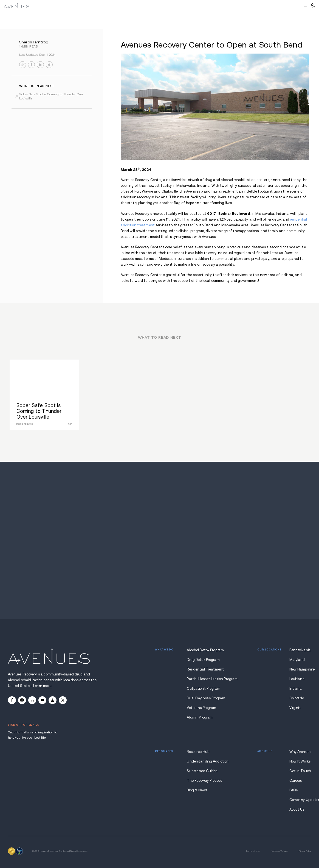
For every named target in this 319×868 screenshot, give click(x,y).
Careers (296, 781)
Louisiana (297, 679)
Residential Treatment (205, 669)
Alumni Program (200, 717)
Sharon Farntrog (34, 42)
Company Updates (300, 800)
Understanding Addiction (206, 761)
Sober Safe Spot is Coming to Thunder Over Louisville (51, 96)
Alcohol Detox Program (205, 650)
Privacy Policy (305, 851)
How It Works (300, 761)
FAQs (294, 790)
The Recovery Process (204, 781)
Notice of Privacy (279, 851)
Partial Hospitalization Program (206, 679)
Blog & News (197, 790)
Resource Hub (198, 752)
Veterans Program (201, 708)
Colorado (297, 698)
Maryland (297, 660)
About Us (297, 809)
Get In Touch (300, 771)
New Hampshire (300, 669)
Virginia (295, 708)
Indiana (296, 689)
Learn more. (43, 686)
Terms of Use (253, 851)
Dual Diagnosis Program (206, 698)
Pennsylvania (300, 650)
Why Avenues (300, 752)
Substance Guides (202, 771)
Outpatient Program (203, 689)
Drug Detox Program (203, 660)
